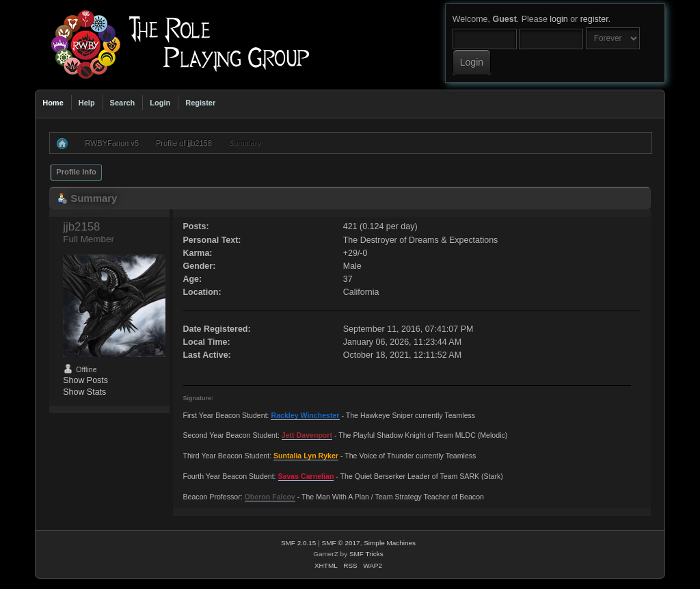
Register (200, 103)
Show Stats (84, 392)
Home (53, 103)
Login (160, 103)
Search (123, 103)
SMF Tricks (366, 554)
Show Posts (85, 380)
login (558, 19)
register (594, 19)
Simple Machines (390, 543)
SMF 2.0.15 (299, 543)
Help (87, 103)
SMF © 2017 (341, 543)
